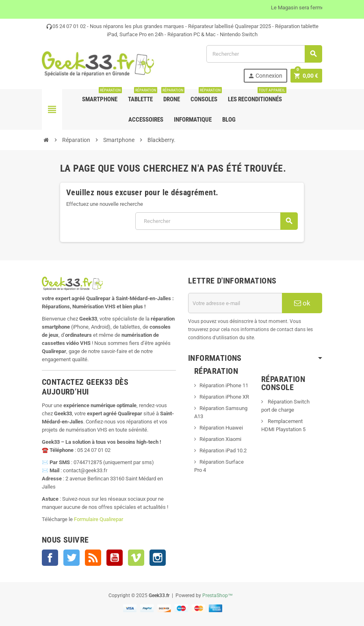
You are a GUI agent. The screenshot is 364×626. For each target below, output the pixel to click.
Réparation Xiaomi (220, 439)
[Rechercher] (264, 54)
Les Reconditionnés (257, 96)
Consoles (206, 96)
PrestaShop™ (218, 595)
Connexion (265, 76)
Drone (172, 96)
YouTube (115, 558)
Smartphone (101, 96)
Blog (229, 120)
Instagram (158, 558)
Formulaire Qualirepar (99, 519)
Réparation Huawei (221, 428)
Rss (93, 558)
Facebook (50, 558)
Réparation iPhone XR (224, 397)
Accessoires (146, 120)
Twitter (71, 558)
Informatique (193, 120)
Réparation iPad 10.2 (223, 450)
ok (302, 303)
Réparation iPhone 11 (224, 385)
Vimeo (136, 558)
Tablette (142, 96)
